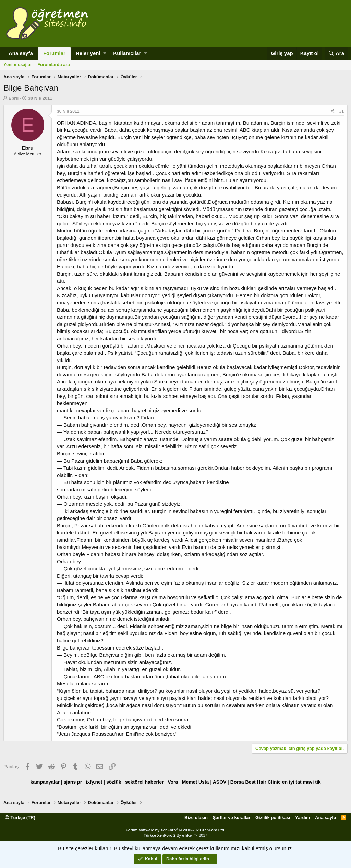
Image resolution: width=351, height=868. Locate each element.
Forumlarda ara (54, 65)
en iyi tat (292, 782)
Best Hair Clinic (263, 782)
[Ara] (336, 53)
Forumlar (54, 53)
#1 (342, 111)
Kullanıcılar (127, 53)
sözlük (114, 782)
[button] (105, 53)
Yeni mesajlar (18, 65)
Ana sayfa (21, 53)
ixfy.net (94, 782)
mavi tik (312, 782)
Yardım (302, 817)
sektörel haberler (144, 782)
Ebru (14, 98)
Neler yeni (88, 53)
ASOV (220, 782)
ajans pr (73, 782)
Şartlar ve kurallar (232, 817)
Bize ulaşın (196, 817)
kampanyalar (45, 782)
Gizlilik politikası (273, 817)
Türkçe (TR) (20, 817)
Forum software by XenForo (175, 830)
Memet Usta (196, 782)
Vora (173, 782)
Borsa (237, 782)
